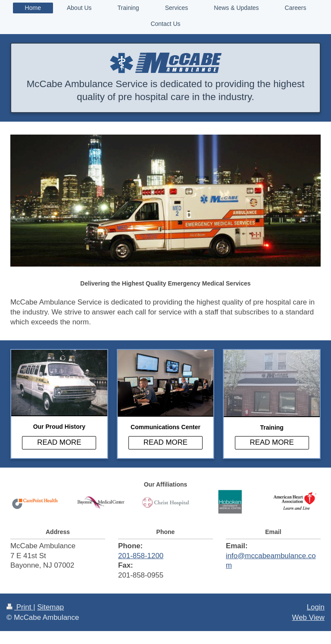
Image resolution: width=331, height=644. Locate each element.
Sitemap (50, 607)
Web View (308, 617)
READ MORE (59, 442)
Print (20, 607)
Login (316, 607)
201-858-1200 (141, 556)
